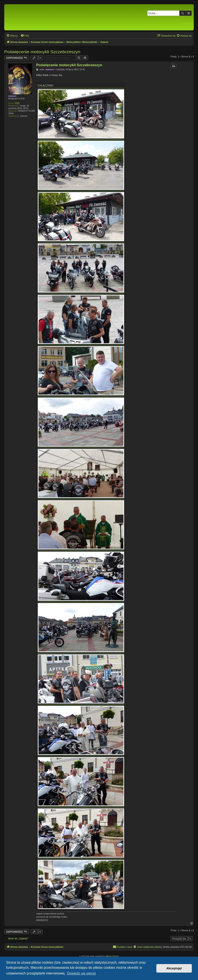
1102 (17, 103)
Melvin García (112, 956)
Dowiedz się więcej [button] (81, 973)
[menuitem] (25, 36)
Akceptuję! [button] (174, 968)
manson (12, 96)
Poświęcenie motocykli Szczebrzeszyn (42, 52)
